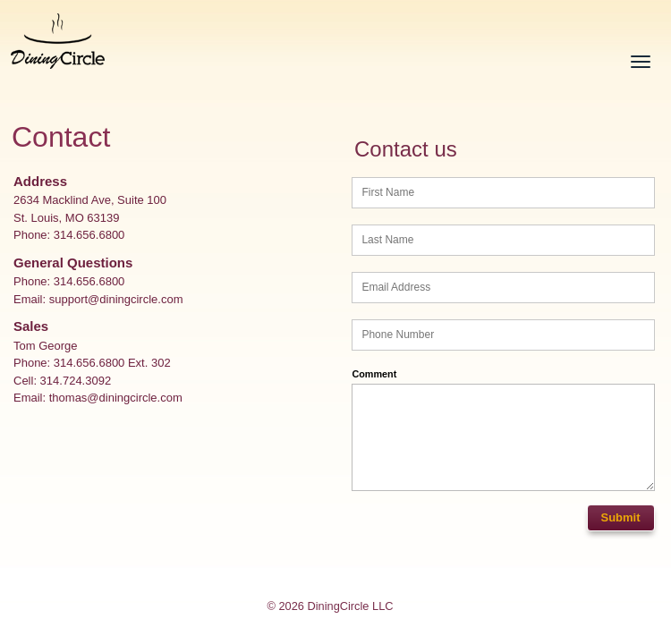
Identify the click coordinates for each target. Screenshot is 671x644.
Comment (374, 374)
